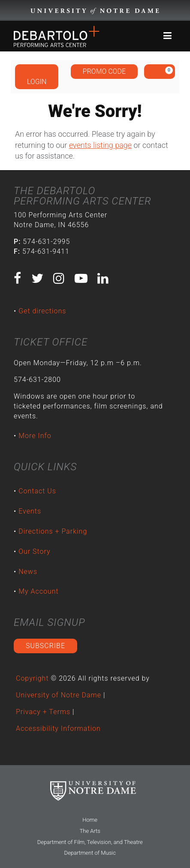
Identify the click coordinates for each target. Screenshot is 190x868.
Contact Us (37, 491)
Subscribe (45, 646)
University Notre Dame (95, 11)
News (28, 572)
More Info (35, 436)
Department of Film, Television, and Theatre (90, 842)
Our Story (34, 551)
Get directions (42, 311)
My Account (39, 591)
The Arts (90, 831)
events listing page (100, 145)
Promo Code (104, 71)
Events (30, 511)
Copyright (32, 678)
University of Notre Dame (59, 695)
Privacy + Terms (43, 712)
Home (90, 820)
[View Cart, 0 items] (160, 72)
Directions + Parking (53, 531)
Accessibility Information (58, 728)
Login (37, 76)
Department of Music (90, 853)
